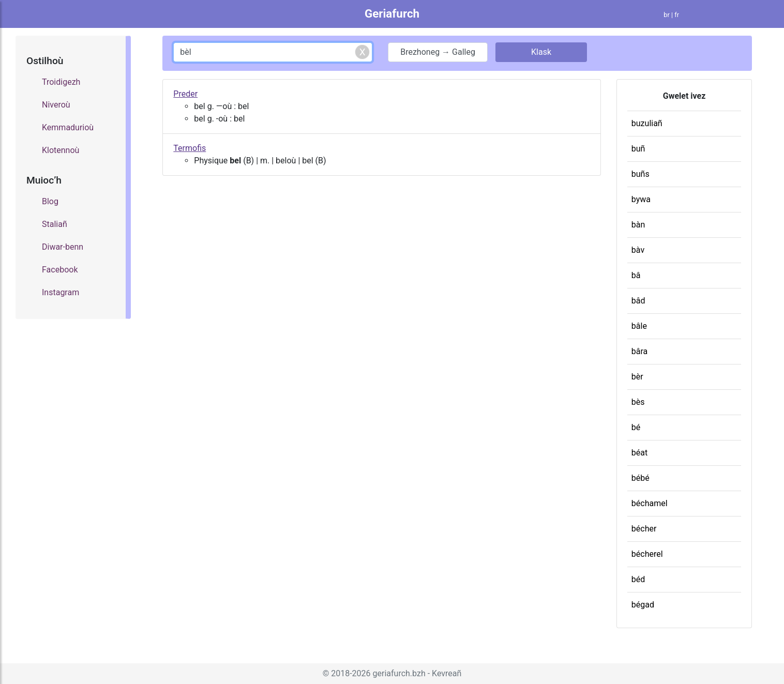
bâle (639, 326)
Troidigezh (61, 82)
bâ (636, 275)
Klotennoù (61, 150)
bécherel (647, 554)
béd (638, 579)
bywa (641, 199)
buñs (640, 174)
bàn (638, 225)
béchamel (650, 503)
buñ (638, 149)
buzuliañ (647, 123)
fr (677, 15)
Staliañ (55, 224)
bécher (644, 529)
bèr (637, 377)
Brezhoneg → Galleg (438, 52)
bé (636, 427)
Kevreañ (447, 673)
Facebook (60, 270)
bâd (638, 301)
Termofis (190, 148)
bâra (640, 351)
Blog (50, 201)
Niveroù (56, 105)
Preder (185, 94)
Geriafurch (392, 13)
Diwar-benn (63, 247)
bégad (643, 605)
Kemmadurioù (68, 127)
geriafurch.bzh (399, 673)
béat (639, 453)
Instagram (61, 292)
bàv (638, 250)
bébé (640, 478)
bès (638, 402)
